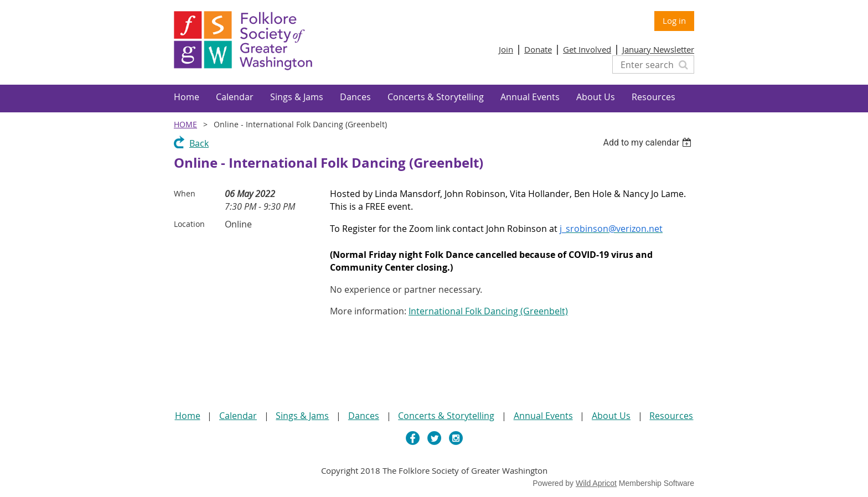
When (185, 193)
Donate (538, 49)
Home (185, 124)
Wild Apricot (596, 483)
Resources (671, 416)
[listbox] (649, 143)
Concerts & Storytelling (446, 416)
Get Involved (587, 49)
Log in (674, 20)
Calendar (238, 416)
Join (506, 49)
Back (199, 143)
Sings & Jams (302, 416)
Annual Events (543, 416)
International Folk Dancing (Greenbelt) (488, 311)
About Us (611, 416)
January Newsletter (658, 49)
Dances (364, 416)
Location (189, 224)
